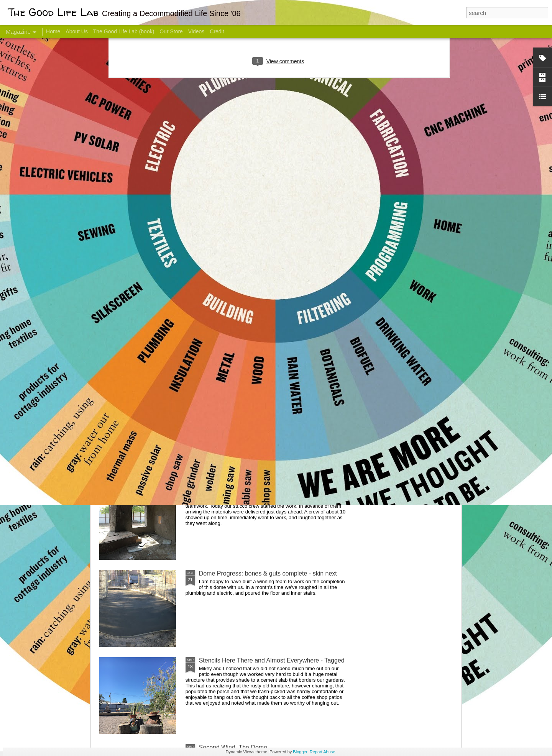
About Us (77, 31)
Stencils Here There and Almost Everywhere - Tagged (272, 660)
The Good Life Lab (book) (124, 31)
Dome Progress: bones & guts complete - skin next (268, 573)
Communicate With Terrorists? (229, 305)
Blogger (300, 752)
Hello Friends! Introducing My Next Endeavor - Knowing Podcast (140, 312)
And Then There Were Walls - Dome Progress (261, 486)
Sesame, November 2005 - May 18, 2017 (322, 305)
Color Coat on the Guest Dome (155, 453)
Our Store (171, 31)
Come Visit (399, 301)
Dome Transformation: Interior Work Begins (258, 366)
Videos (196, 31)
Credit (217, 31)
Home (53, 31)
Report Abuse (323, 752)
